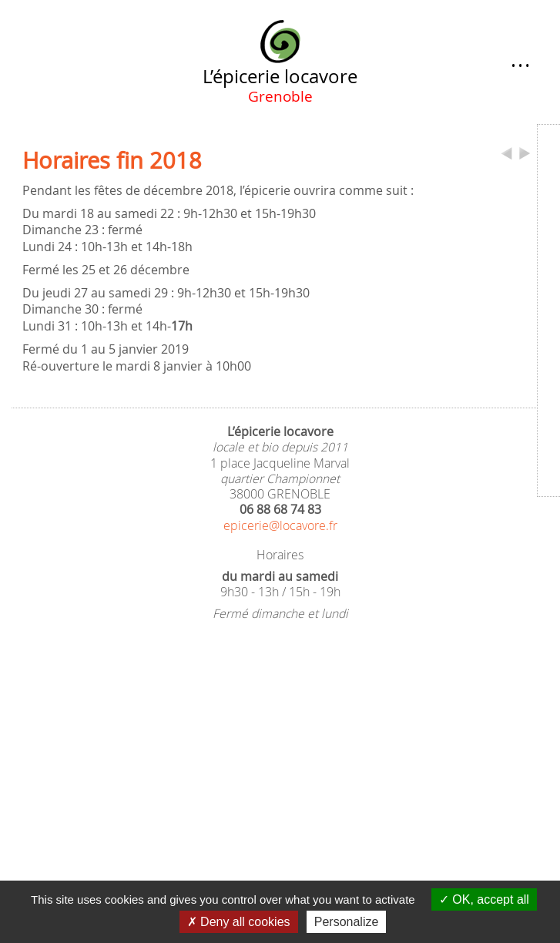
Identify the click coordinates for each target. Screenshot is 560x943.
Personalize (347, 922)
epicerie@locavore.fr (280, 526)
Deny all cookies (239, 922)
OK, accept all (484, 899)
